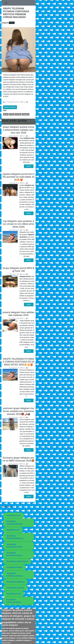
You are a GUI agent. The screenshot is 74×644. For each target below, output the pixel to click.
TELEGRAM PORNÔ (14, 567)
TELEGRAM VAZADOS (15, 588)
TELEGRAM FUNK (14, 594)
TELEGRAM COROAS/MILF (17, 561)
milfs (12, 114)
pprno (6, 114)
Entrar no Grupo (10, 107)
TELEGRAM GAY (13, 530)
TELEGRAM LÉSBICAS (15, 582)
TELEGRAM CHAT (13, 515)
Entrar (29, 166)
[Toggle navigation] (6, 3)
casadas (26, 114)
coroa (12, 23)
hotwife (18, 114)
